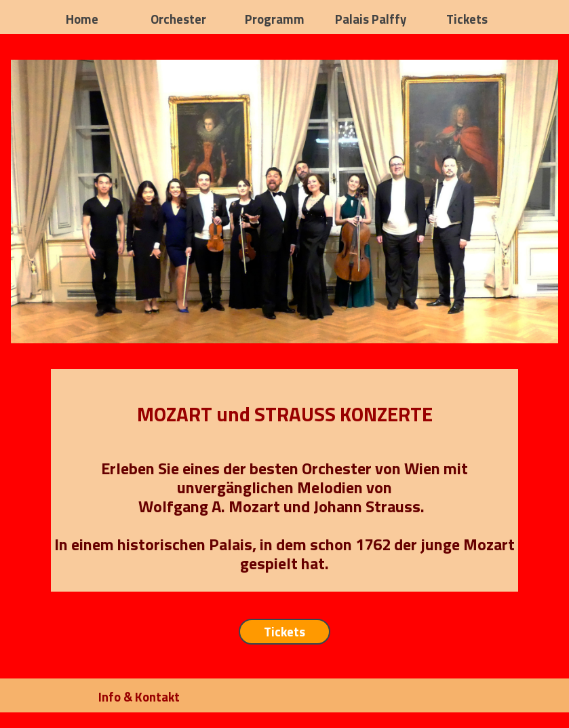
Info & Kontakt (139, 697)
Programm (275, 19)
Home (82, 19)
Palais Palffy (371, 19)
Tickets (467, 19)
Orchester (178, 19)
